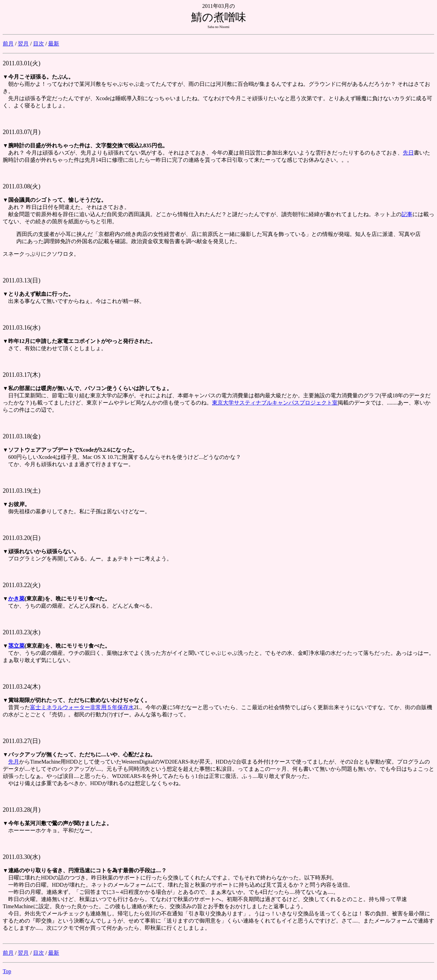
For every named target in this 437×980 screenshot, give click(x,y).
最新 (54, 44)
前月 (8, 44)
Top (7, 971)
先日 (408, 153)
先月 (14, 762)
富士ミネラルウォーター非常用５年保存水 (82, 707)
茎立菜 (16, 646)
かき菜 (16, 599)
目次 (39, 44)
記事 (407, 214)
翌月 (23, 44)
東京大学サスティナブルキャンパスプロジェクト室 (275, 403)
